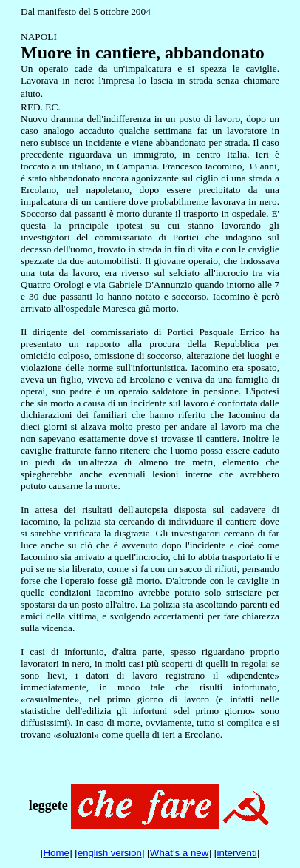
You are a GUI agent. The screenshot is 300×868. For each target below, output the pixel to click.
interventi (237, 853)
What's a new (180, 853)
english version (110, 853)
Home (56, 853)
